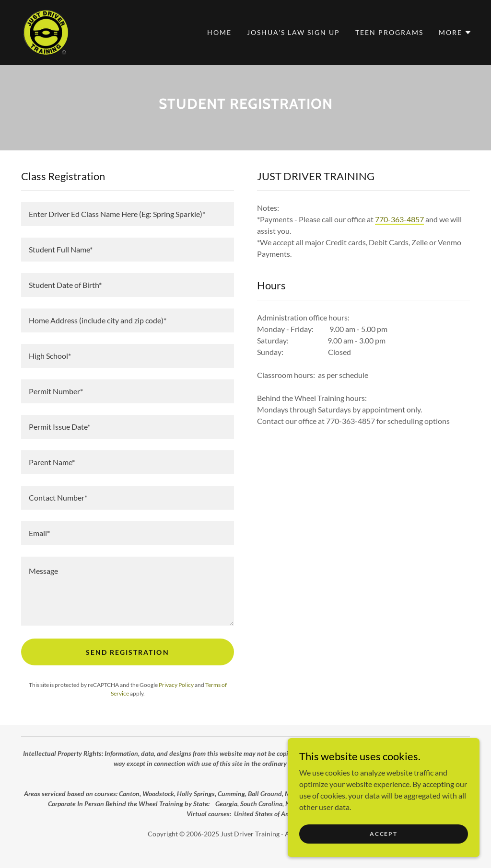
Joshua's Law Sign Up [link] (293, 32)
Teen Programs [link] (389, 32)
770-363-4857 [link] (399, 219)
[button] (455, 33)
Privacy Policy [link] (176, 685)
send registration (127, 652)
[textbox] (128, 214)
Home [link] (219, 32)
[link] (45, 31)
